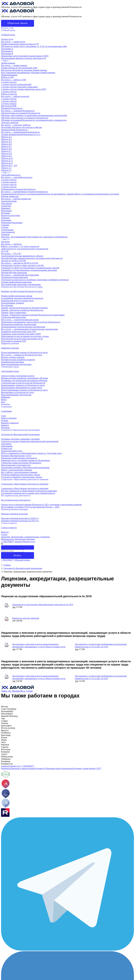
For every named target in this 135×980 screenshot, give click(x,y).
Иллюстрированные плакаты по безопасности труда (24, 352)
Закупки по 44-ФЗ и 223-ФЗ (14, 261)
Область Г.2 (6, 170)
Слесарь (5, 227)
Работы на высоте (9, 94)
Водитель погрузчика (11, 215)
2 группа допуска (9, 101)
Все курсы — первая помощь (14, 65)
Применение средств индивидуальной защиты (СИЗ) (25, 56)
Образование (7, 446)
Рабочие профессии (10, 196)
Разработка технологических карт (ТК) (18, 332)
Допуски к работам (10, 123)
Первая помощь (8, 63)
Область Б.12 (7, 163)
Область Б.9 (6, 156)
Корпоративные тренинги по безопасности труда (23, 385)
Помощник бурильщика (12, 223)
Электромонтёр (8, 232)
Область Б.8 (6, 154)
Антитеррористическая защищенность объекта (22, 256)
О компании (6, 407)
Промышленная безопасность (14, 130)
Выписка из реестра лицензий (26, 618)
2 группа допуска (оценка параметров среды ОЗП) (24, 89)
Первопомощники (9, 75)
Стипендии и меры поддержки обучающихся (21, 463)
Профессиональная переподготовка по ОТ (20, 44)
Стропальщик (7, 230)
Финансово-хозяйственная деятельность (19, 458)
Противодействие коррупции (14, 273)
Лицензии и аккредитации (22, 768)
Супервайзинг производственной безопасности (22, 298)
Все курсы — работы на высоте (15, 96)
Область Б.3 (6, 142)
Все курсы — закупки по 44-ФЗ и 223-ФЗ (20, 263)
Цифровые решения (10, 343)
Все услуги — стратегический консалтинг (20, 320)
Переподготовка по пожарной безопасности (21, 113)
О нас (4, 416)
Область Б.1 (6, 137)
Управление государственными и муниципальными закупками (29, 270)
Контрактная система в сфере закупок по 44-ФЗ (22, 265)
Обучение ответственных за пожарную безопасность (25, 118)
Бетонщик (6, 213)
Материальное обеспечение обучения (18, 539)
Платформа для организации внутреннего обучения (24, 380)
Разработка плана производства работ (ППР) (21, 334)
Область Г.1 (6, 168)
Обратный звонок (18, 23)
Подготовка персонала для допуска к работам (21, 127)
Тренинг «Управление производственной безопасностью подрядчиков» (33, 315)
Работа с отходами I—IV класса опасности (20, 246)
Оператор (5, 234)
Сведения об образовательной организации (20, 430)
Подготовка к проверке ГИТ (14, 341)
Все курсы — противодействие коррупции (20, 275)
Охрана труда (7, 39)
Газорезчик (6, 206)
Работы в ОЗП (7, 77)
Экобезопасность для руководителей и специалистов (25, 249)
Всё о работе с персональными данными (19, 472)
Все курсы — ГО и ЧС (11, 253)
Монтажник (6, 211)
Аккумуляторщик (9, 201)
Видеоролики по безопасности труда (17, 392)
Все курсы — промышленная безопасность (20, 132)
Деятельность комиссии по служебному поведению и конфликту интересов (35, 280)
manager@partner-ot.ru (25, 542)
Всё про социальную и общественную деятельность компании (29, 491)
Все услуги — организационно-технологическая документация (29, 329)
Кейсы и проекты (9, 418)
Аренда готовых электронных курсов (18, 376)
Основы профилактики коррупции (16, 282)
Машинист (6, 208)
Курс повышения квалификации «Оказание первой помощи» (28, 73)
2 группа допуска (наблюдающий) (16, 84)
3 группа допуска (9, 92)
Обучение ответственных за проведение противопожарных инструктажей (34, 115)
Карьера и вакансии (10, 423)
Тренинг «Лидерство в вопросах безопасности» (22, 310)
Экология (5, 242)
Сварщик (5, 225)
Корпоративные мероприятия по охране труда (22, 388)
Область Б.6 (6, 149)
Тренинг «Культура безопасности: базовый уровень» (25, 308)
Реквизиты (6, 768)
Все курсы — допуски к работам (16, 125)
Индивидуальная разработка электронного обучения (24, 378)
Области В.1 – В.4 (9, 165)
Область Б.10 (7, 158)
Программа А (7, 49)
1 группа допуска (9, 82)
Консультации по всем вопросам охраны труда (22, 339)
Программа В (7, 54)
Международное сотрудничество (16, 465)
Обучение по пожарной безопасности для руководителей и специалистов (34, 120)
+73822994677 (8, 542)
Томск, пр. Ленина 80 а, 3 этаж (17, 691)
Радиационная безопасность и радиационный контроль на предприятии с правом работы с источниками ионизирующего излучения (60, 194)
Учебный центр (8, 30)
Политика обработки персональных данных (21, 475)
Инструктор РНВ (9, 106)
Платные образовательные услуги (16, 456)
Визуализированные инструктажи (16, 364)
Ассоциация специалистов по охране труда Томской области (28, 493)
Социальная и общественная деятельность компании (25, 479)
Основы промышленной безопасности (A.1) (21, 134)
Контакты (5, 428)
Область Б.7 (6, 151)
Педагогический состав (12, 451)
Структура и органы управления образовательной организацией (30, 441)
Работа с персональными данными (17, 470)
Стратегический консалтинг (14, 317)
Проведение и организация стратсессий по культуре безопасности (31, 322)
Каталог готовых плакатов (13, 357)
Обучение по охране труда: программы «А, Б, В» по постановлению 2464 (34, 46)
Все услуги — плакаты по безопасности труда (22, 355)
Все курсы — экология (11, 244)
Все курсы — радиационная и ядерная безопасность (24, 192)
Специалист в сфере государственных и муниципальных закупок (30, 268)
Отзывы (5, 420)
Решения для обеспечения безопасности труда (22, 287)
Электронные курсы (10, 367)
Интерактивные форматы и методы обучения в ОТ (24, 58)
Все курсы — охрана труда (13, 42)
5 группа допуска (9, 187)
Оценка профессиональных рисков (17, 296)
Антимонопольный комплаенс (15, 277)
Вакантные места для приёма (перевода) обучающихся (26, 460)
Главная (7, 565)
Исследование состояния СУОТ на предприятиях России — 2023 (30, 507)
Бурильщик (6, 220)
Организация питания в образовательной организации (25, 468)
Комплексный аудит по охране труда (17, 301)
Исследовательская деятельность (16, 496)
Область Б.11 (7, 161)
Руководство (7, 448)
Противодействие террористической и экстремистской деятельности (32, 258)
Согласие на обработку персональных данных (22, 477)
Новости (5, 532)
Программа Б (7, 51)
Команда (5, 425)
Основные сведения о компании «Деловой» (21, 439)
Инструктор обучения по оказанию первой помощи (24, 70)
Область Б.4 (6, 144)
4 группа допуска (9, 184)
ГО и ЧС (5, 251)
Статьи (4, 534)
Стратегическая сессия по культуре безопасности (23, 383)
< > (5, 61)
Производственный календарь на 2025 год (20, 521)
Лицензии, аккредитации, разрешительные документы (25, 537)
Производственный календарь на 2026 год (20, 518)
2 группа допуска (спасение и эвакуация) (19, 87)
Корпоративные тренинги (13, 303)
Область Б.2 (6, 139)
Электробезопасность (11, 175)
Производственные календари (14, 509)
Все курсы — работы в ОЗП (14, 80)
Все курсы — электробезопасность (17, 177)
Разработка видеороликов (12, 362)
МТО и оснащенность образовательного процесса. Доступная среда (31, 453)
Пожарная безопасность (12, 108)
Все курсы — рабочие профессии (16, 199)
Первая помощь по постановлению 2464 (19, 68)
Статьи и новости (9, 523)
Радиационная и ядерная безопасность (18, 189)
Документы (6, 444)
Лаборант (5, 218)
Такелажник (6, 203)
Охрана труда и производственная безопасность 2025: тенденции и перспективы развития (41, 505)
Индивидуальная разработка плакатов (18, 360)
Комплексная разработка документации (19, 324)
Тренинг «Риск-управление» (14, 312)
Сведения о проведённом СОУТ (87, 768)
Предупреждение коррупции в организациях (21, 284)
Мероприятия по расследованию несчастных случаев (25, 336)
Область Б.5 (6, 146)
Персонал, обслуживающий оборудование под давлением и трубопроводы (34, 237)
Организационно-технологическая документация (23, 327)
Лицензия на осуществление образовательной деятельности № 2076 (43, 605)
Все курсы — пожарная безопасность (18, 111)
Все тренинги (7, 305)
